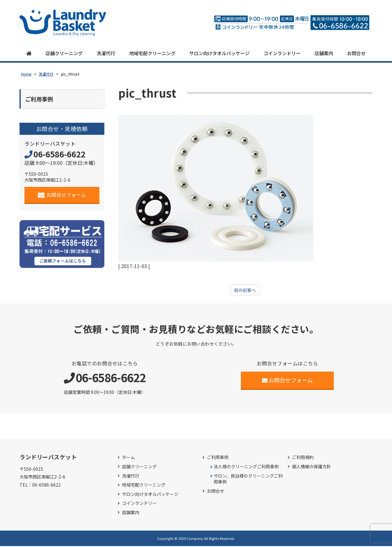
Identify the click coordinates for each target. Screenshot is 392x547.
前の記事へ (245, 291)
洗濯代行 (106, 53)
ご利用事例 (218, 459)
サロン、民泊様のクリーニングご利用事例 (248, 480)
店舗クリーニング (64, 53)
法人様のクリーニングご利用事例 (246, 468)
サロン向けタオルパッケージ (219, 53)
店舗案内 (324, 53)
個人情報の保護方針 (311, 468)
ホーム (128, 459)
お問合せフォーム (62, 196)
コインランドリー (282, 53)
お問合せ (356, 53)
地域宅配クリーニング (152, 53)
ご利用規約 (303, 459)
